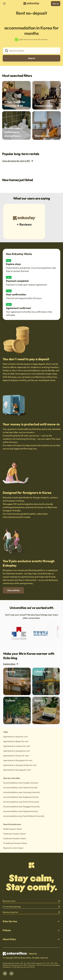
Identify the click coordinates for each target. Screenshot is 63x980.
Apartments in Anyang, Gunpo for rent (20, 765)
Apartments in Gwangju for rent (17, 770)
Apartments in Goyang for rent (17, 751)
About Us (33, 954)
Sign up (56, 4)
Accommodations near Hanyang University (22, 792)
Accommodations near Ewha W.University (21, 802)
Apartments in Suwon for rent (16, 756)
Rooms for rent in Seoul (13, 848)
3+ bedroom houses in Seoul (15, 843)
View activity (13, 590)
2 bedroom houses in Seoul (15, 838)
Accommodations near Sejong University (21, 811)
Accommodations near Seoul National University (24, 816)
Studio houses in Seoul (12, 829)
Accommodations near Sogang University (21, 797)
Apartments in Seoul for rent (15, 737)
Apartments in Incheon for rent (17, 746)
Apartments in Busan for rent (16, 741)
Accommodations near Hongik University (21, 783)
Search (32, 58)
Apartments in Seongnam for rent (18, 760)
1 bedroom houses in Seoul (14, 834)
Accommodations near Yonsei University (20, 788)
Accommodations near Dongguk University (21, 807)
